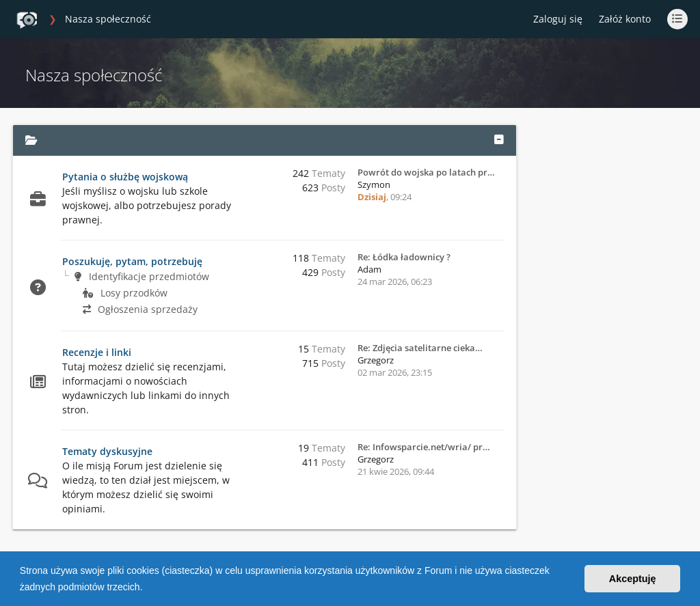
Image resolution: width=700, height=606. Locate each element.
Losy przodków (125, 293)
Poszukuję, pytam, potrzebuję (132, 261)
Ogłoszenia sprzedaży (140, 309)
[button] (147, 588)
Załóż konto (625, 19)
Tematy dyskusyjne (107, 451)
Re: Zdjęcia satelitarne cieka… (420, 348)
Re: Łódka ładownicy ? (404, 257)
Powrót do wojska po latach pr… (426, 172)
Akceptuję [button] (633, 579)
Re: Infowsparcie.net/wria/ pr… (424, 447)
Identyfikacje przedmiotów (142, 276)
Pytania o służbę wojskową (125, 177)
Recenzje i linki (97, 352)
